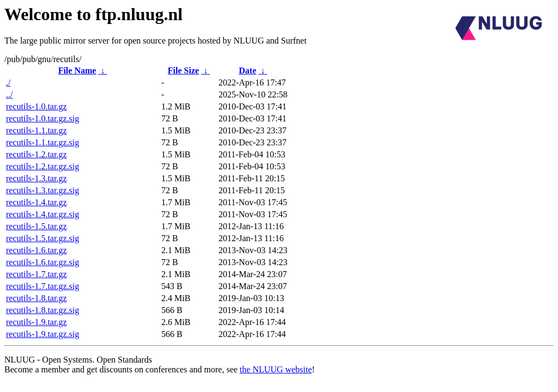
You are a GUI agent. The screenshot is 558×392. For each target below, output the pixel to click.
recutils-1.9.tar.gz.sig (43, 334)
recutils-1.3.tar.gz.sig (43, 190)
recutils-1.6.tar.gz (37, 250)
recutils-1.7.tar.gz (37, 274)
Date (247, 71)
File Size (183, 71)
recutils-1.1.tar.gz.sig (43, 142)
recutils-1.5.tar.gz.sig (43, 238)
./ (8, 82)
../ (9, 94)
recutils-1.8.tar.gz (37, 298)
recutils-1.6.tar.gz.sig (43, 262)
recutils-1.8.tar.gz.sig (43, 310)
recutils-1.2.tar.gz (37, 154)
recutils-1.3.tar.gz (37, 178)
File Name (77, 71)
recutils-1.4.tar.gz (37, 202)
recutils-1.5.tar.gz (37, 226)
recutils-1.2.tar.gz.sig (43, 166)
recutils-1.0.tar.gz (37, 106)
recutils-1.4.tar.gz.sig (43, 214)
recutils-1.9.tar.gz (37, 322)
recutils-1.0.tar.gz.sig (43, 118)
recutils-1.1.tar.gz (37, 130)
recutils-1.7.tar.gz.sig (43, 286)
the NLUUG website (276, 369)
